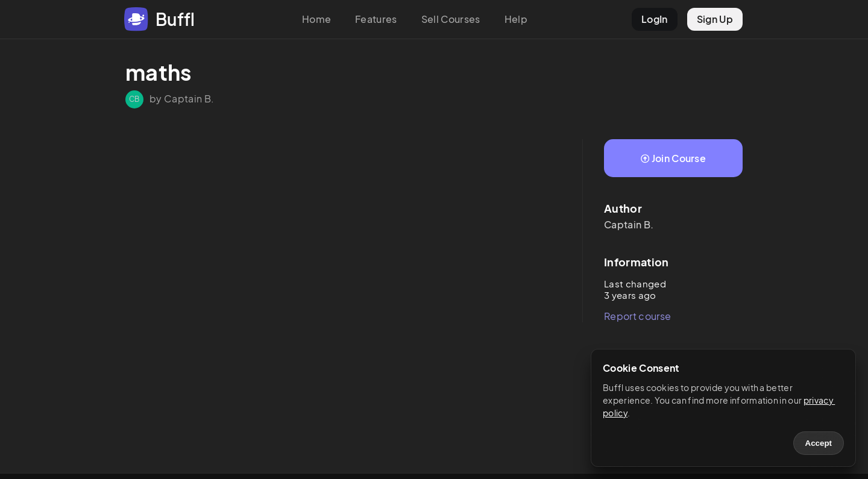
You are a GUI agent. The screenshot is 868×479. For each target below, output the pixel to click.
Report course (637, 316)
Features (376, 19)
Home (316, 19)
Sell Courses (451, 19)
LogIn (655, 19)
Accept (819, 443)
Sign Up (715, 19)
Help (516, 19)
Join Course (673, 158)
